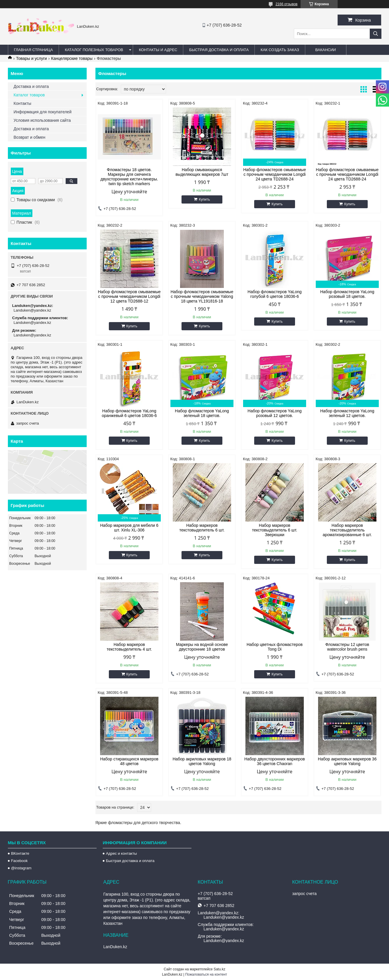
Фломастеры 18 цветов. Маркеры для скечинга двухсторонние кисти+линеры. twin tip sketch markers (129, 177)
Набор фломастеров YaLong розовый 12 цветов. (274, 413)
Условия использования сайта (42, 120)
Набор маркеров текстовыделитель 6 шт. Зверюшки (274, 530)
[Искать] (376, 34)
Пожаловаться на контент (206, 974)
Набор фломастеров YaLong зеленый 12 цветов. (347, 413)
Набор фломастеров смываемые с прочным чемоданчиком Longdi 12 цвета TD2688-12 (129, 296)
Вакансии (326, 50)
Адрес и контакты (121, 853)
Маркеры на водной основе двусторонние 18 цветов (202, 647)
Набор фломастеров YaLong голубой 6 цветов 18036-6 (274, 294)
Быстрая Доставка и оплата (219, 50)
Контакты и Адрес (158, 50)
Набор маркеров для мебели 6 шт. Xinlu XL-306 (129, 528)
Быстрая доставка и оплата (130, 861)
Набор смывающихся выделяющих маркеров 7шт (202, 172)
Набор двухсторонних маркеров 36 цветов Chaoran (275, 761)
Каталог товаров (29, 95)
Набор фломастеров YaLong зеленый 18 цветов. (202, 413)
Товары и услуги (32, 58)
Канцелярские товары (72, 58)
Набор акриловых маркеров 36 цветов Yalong (347, 761)
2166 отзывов (286, 4)
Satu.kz (219, 969)
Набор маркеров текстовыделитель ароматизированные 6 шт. (347, 530)
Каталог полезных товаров (94, 50)
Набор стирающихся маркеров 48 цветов (129, 761)
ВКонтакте (20, 853)
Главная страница (34, 50)
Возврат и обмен (30, 137)
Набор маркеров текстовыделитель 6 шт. (202, 528)
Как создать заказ (280, 50)
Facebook (19, 861)
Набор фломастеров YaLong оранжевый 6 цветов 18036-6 (129, 413)
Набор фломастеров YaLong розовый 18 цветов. (347, 294)
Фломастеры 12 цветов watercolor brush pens (347, 647)
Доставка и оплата (31, 86)
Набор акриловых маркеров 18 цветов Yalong (202, 761)
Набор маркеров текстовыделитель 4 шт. (129, 647)
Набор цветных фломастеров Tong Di (275, 647)
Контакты (22, 103)
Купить (204, 199)
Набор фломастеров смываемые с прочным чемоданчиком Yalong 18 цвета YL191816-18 (202, 296)
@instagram (21, 868)
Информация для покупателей (43, 112)
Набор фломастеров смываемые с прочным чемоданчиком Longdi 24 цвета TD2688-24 (274, 174)
